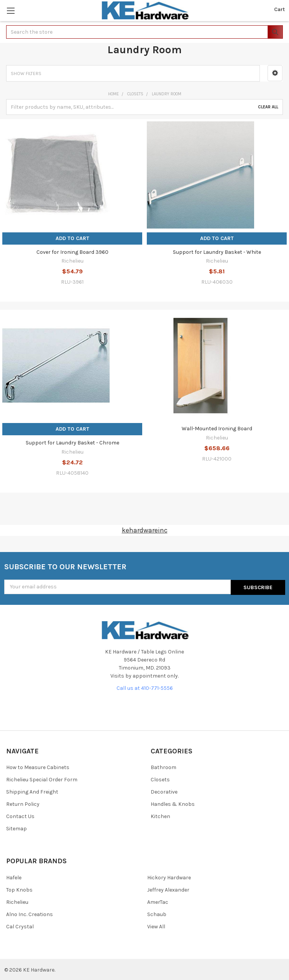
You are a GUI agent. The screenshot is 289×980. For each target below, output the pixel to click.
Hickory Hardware (169, 877)
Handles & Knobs (173, 804)
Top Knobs (19, 889)
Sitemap (16, 828)
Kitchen (160, 816)
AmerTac (158, 901)
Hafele (14, 877)
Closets (160, 779)
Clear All (268, 107)
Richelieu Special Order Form (42, 779)
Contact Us (20, 816)
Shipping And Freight (32, 791)
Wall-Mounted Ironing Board (217, 429)
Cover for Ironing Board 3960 (72, 252)
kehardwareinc (145, 530)
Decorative (164, 791)
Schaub (157, 914)
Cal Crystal (20, 926)
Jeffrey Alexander (168, 889)
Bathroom (163, 767)
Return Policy (23, 804)
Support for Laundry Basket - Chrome (72, 443)
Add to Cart (72, 238)
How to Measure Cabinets (38, 767)
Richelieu (17, 901)
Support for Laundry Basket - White (217, 252)
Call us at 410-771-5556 (145, 687)
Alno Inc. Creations (30, 914)
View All (156, 926)
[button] (275, 73)
